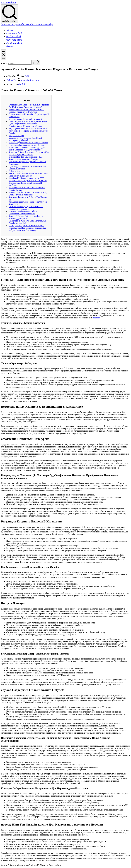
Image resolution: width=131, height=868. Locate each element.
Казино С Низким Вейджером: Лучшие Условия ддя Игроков (26, 217)
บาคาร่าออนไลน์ (14, 40)
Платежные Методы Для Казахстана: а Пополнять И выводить (26, 208)
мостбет (96, 318)
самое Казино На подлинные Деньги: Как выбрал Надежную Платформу (27, 229)
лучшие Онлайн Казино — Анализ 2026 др (28, 192)
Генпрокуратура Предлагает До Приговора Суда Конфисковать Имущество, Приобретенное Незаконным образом (28, 124)
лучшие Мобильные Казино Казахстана (26, 110)
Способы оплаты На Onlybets (22, 214)
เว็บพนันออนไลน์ (14, 43)
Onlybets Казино (16, 171)
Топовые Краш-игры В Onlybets (23, 112)
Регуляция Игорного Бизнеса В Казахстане (28, 128)
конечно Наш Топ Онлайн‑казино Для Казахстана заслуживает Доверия (26, 158)
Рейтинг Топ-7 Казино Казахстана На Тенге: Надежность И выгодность (28, 175)
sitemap (10, 46)
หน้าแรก (10, 30)
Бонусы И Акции (16, 136)
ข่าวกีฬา (22, 84)
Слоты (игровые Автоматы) (21, 195)
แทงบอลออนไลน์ (14, 33)
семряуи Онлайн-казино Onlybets (23, 211)
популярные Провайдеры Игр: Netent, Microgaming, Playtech (25, 139)
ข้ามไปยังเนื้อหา (8, 3)
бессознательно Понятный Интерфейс (26, 119)
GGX (27, 76)
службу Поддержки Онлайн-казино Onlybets (28, 143)
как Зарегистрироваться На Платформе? (26, 226)
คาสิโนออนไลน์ (14, 37)
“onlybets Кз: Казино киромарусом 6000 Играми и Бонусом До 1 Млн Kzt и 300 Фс (28, 179)
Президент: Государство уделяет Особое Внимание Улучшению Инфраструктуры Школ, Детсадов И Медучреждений (27, 147)
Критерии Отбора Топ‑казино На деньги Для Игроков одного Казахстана (29, 153)
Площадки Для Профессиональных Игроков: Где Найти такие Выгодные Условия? (29, 106)
